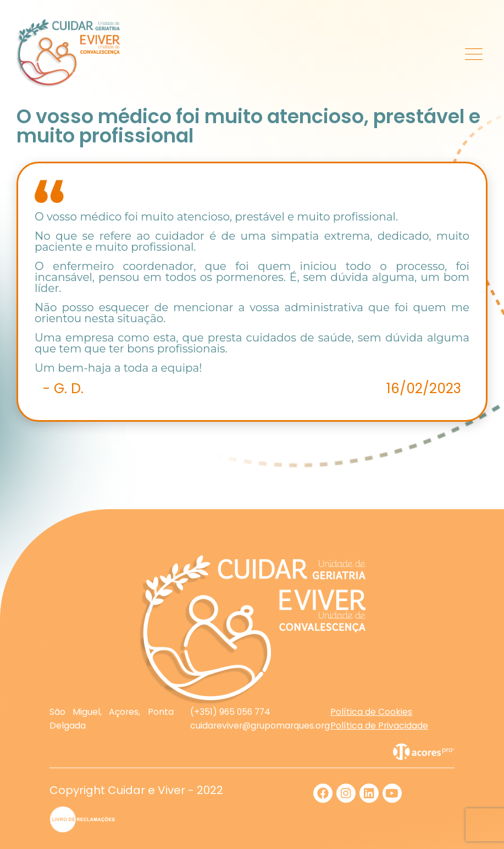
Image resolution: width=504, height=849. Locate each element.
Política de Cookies (371, 712)
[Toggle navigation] (474, 53)
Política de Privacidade (379, 726)
